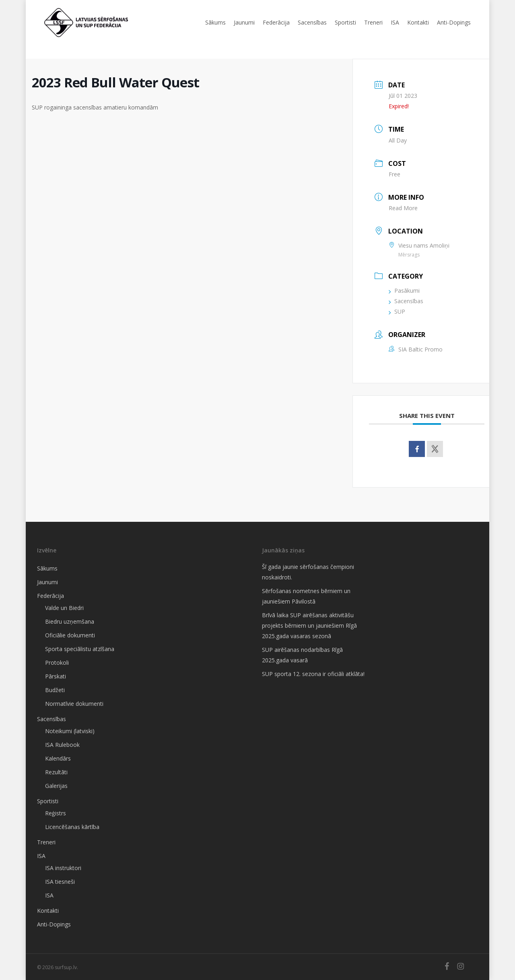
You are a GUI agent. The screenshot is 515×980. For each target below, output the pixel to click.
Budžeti (55, 690)
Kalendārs (58, 758)
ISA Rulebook (62, 745)
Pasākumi (404, 290)
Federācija (50, 596)
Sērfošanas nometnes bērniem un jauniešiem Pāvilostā (306, 596)
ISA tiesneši (60, 882)
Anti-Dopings (54, 924)
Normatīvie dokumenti (74, 704)
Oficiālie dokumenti (70, 635)
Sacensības (406, 301)
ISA (41, 856)
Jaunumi (47, 582)
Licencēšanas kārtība (72, 827)
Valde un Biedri (64, 608)
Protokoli (57, 663)
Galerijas (56, 786)
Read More (403, 208)
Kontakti (48, 911)
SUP (397, 311)
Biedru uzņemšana (70, 621)
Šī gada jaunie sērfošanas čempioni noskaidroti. (308, 572)
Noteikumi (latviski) (70, 731)
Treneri (46, 842)
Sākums (47, 568)
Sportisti (48, 801)
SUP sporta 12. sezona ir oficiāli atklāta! (313, 674)
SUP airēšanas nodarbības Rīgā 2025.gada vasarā (302, 655)
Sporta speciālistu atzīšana (80, 649)
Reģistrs (56, 813)
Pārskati (56, 676)
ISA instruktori (63, 868)
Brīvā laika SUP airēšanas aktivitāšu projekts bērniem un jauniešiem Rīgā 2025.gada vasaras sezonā (309, 625)
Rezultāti (56, 772)
